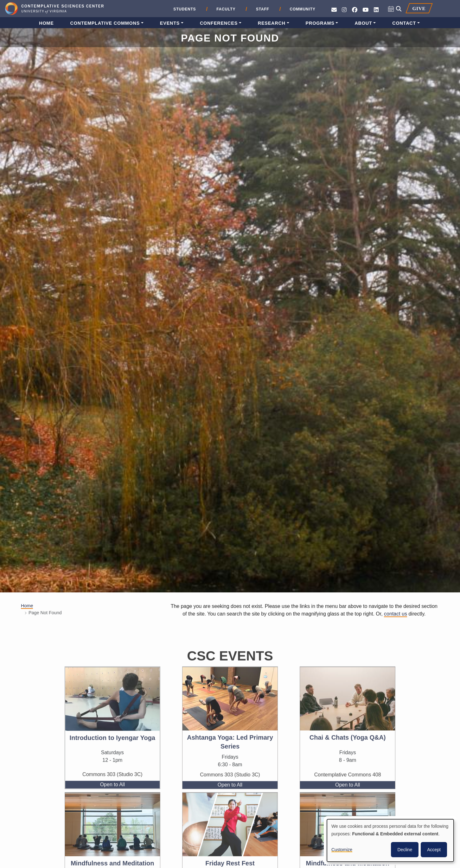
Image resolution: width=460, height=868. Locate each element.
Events (170, 23)
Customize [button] (342, 850)
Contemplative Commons (105, 23)
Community (302, 9)
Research (272, 23)
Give (419, 8)
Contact (404, 23)
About (363, 23)
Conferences (219, 23)
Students (185, 9)
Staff (263, 9)
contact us (396, 614)
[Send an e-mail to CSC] (334, 10)
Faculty (226, 9)
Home (46, 23)
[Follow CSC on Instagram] (344, 10)
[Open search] (399, 9)
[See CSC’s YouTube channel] (365, 10)
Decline (405, 850)
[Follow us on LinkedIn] (376, 10)
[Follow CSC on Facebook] (355, 10)
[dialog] (390, 840)
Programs (320, 23)
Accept (434, 850)
